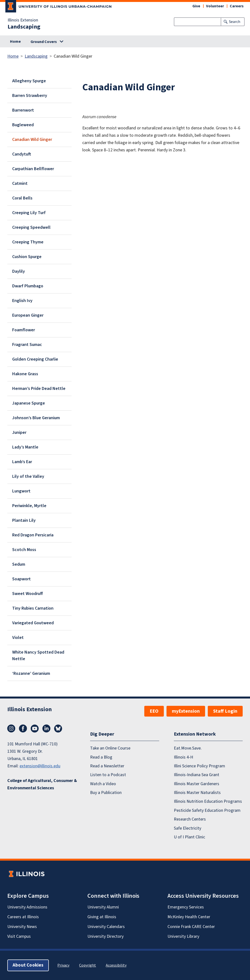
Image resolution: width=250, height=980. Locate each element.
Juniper (19, 433)
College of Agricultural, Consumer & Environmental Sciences (42, 784)
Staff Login (225, 711)
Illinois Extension (23, 20)
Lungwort (21, 491)
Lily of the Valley (28, 476)
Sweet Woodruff (28, 594)
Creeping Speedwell (31, 227)
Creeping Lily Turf (29, 213)
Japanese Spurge (29, 403)
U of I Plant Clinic (189, 837)
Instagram (11, 729)
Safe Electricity (187, 828)
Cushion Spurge (27, 257)
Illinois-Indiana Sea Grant (197, 775)
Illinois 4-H (183, 757)
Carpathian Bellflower (33, 169)
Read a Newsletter (107, 766)
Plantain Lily (24, 520)
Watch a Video (103, 784)
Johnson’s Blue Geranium (36, 418)
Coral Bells (22, 198)
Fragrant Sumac (27, 345)
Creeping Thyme (28, 242)
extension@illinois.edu (40, 766)
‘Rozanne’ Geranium (31, 673)
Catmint (20, 183)
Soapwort (21, 579)
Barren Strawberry (30, 96)
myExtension (186, 711)
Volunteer (215, 6)
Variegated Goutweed (33, 623)
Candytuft (22, 154)
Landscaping (24, 27)
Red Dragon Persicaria (33, 535)
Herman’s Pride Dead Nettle (39, 389)
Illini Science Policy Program (199, 766)
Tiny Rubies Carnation (33, 608)
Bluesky (58, 729)
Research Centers (190, 819)
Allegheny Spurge (29, 81)
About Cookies (28, 965)
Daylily (19, 271)
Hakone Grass (25, 374)
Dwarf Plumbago (28, 286)
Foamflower (24, 330)
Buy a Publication (106, 793)
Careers (237, 6)
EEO (154, 711)
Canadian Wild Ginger (32, 140)
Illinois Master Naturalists (197, 793)
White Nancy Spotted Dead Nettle (38, 656)
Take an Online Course (110, 748)
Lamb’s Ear (22, 462)
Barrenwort (23, 110)
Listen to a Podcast (108, 775)
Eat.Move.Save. (188, 748)
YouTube (35, 729)
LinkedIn (46, 729)
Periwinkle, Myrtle (29, 506)
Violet (18, 638)
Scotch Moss (24, 550)
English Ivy (22, 301)
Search (235, 22)
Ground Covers (44, 42)
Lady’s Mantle (25, 447)
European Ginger (28, 315)
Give (196, 6)
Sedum (19, 564)
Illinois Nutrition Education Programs (208, 801)
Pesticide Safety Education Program (207, 810)
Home (15, 42)
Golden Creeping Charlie (35, 359)
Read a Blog (101, 757)
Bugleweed (23, 125)
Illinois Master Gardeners (197, 784)
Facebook (23, 729)
